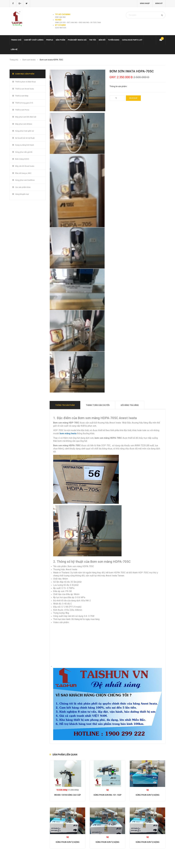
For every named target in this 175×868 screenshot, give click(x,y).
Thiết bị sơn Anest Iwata (25, 89)
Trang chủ (16, 40)
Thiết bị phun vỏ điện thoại (25, 82)
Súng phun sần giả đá (24, 152)
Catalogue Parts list (132, 40)
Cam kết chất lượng (34, 40)
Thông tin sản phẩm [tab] (65, 405)
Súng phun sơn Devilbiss (25, 180)
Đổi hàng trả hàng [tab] (130, 405)
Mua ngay (133, 98)
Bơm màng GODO (22, 159)
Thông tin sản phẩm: (118, 86)
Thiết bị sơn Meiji (22, 96)
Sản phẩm (60, 40)
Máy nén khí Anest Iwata (25, 166)
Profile (50, 40)
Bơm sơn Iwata (29, 60)
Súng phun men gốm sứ (25, 131)
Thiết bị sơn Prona (22, 110)
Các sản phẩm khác (23, 187)
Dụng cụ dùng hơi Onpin (25, 145)
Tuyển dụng (114, 40)
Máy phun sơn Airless (24, 124)
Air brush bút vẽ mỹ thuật (25, 138)
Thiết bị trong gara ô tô (24, 103)
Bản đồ (102, 40)
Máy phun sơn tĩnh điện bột (26, 117)
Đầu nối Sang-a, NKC (23, 173)
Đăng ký (159, 3)
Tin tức (93, 40)
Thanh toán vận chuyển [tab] (98, 405)
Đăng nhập (145, 3)
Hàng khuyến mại (22, 194)
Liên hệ (14, 49)
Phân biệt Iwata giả (77, 40)
